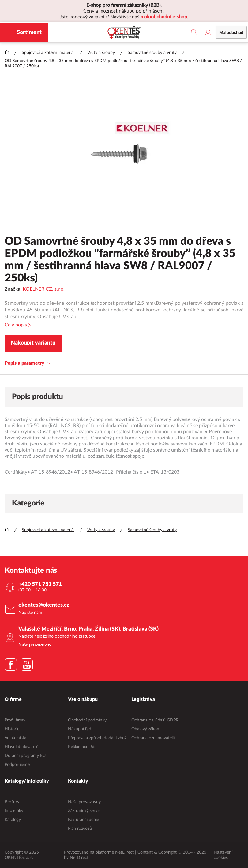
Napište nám (30, 613)
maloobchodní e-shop (164, 17)
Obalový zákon (145, 729)
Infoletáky (14, 811)
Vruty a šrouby (101, 53)
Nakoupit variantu (33, 343)
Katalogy (13, 820)
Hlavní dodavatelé (21, 747)
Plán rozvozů (80, 829)
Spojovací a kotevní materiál (48, 53)
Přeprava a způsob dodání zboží (98, 738)
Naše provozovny (84, 802)
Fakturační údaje (83, 820)
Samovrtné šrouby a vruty (152, 53)
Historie (12, 729)
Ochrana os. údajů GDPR (155, 720)
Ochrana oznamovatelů (153, 738)
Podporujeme (17, 765)
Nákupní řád (80, 729)
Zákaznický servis (84, 811)
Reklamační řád (82, 747)
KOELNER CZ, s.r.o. (44, 289)
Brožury (12, 802)
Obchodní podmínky (87, 720)
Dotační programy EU (25, 756)
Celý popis (18, 325)
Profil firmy (15, 720)
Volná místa (15, 738)
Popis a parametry (28, 363)
